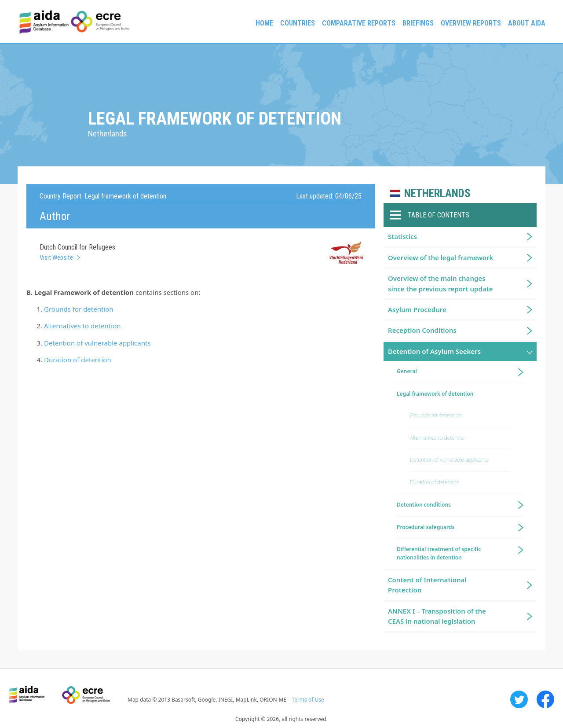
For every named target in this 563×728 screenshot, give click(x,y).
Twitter (519, 699)
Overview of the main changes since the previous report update (441, 283)
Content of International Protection (427, 585)
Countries (298, 23)
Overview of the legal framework (441, 257)
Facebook (545, 699)
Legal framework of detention (435, 394)
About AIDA (527, 23)
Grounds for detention (79, 309)
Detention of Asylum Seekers (434, 351)
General (407, 371)
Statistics (402, 236)
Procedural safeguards (426, 527)
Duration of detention (78, 360)
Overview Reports (471, 23)
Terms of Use (308, 700)
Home (264, 23)
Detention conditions (424, 505)
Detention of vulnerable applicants (97, 343)
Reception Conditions (422, 330)
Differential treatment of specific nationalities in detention (439, 553)
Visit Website (56, 257)
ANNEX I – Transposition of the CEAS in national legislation (437, 616)
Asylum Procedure (417, 309)
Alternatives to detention (82, 326)
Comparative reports (359, 23)
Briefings (418, 23)
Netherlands (437, 193)
